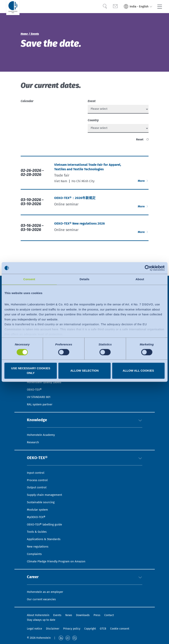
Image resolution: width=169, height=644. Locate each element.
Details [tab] (85, 279)
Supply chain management (46, 487)
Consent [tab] (29, 279)
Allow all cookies (138, 371)
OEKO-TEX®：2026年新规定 (76, 202)
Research (33, 431)
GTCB (103, 629)
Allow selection (84, 371)
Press (97, 615)
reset (139, 142)
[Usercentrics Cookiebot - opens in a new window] (147, 268)
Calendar (27, 101)
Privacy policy (72, 629)
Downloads (83, 615)
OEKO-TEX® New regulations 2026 (80, 227)
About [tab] (140, 279)
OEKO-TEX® (39, 448)
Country (93, 122)
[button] (140, 408)
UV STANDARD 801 (39, 384)
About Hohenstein (38, 615)
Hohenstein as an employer (46, 591)
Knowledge (39, 408)
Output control (37, 479)
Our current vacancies (42, 599)
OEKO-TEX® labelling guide (46, 519)
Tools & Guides (37, 527)
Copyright (90, 629)
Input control (36, 463)
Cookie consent (120, 629)
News (69, 615)
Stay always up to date (41, 620)
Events (57, 615)
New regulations (38, 543)
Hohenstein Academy (42, 423)
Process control (38, 471)
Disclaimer (53, 629)
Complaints (35, 551)
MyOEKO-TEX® (37, 511)
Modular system (38, 503)
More (141, 184)
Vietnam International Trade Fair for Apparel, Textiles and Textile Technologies (89, 171)
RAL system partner (41, 391)
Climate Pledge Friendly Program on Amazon (58, 559)
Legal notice (35, 629)
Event (92, 101)
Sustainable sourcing (42, 495)
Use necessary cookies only (31, 371)
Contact (109, 615)
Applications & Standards (45, 535)
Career (34, 575)
